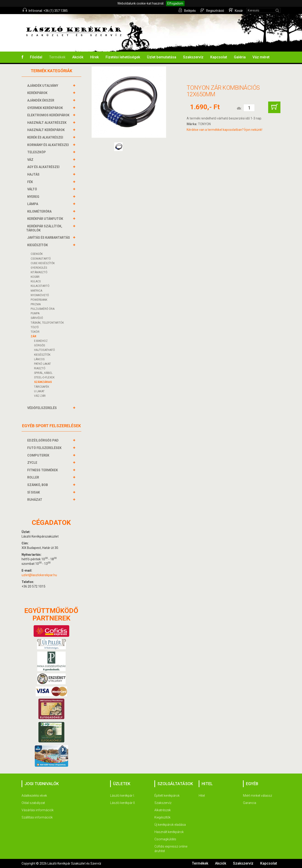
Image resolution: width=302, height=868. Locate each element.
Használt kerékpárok (169, 832)
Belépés (187, 10)
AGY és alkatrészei (44, 167)
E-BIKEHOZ (41, 341)
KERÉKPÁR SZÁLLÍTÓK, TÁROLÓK (44, 228)
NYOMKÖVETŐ (40, 295)
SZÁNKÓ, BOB (38, 485)
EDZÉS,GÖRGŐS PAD (43, 440)
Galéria (240, 57)
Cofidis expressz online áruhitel (171, 849)
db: (239, 108)
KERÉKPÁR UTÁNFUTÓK (46, 219)
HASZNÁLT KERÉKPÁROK (47, 130)
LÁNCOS (39, 359)
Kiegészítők (162, 817)
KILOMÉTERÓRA (40, 211)
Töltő (35, 327)
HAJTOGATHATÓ (45, 350)
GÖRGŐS (40, 345)
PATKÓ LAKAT (42, 364)
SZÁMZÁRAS (43, 382)
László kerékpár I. (122, 796)
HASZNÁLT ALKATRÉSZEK (47, 123)
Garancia (250, 803)
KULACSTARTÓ (40, 286)
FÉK (31, 182)
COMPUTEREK (39, 455)
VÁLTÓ (33, 189)
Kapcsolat (219, 57)
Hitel (202, 796)
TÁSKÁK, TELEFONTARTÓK (47, 323)
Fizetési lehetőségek (123, 57)
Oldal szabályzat (33, 803)
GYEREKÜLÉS (39, 268)
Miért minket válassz (257, 796)
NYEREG (34, 197)
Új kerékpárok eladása (170, 825)
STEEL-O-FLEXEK (44, 377)
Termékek (57, 57)
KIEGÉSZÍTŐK (38, 245)
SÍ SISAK (34, 492)
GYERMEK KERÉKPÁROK (46, 108)
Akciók (78, 57)
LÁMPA (33, 204)
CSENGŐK (37, 254)
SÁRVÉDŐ (37, 318)
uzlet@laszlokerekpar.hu (39, 575)
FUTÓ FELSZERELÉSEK (45, 448)
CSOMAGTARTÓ (41, 259)
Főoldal (36, 57)
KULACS (36, 281)
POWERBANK (39, 300)
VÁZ (31, 160)
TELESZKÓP (37, 152)
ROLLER (34, 477)
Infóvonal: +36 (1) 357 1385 (45, 10)
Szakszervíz (193, 57)
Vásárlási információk (38, 810)
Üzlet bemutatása (162, 57)
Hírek (94, 57)
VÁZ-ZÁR (40, 396)
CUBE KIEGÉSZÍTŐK (43, 263)
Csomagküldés (165, 839)
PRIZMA (36, 304)
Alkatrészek (163, 810)
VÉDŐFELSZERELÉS (43, 408)
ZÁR (33, 336)
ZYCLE (33, 463)
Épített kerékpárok (167, 796)
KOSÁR (35, 277)
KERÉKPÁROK (38, 93)
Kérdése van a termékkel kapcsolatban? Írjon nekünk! (224, 130)
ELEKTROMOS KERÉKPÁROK (49, 115)
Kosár (236, 10)
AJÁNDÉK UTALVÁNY (43, 86)
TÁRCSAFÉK (42, 387)
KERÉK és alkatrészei (46, 137)
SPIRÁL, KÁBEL (43, 373)
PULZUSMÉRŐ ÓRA (43, 309)
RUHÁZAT (35, 500)
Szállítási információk (37, 817)
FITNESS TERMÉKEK (43, 470)
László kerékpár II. (123, 803)
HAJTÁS (34, 174)
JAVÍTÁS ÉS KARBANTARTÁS (49, 238)
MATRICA (36, 291)
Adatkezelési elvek (34, 796)
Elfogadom (175, 3)
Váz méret (261, 57)
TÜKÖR (35, 332)
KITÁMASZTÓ (39, 272)
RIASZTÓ (40, 368)
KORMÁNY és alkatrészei (49, 145)
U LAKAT (39, 391)
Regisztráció (212, 10)
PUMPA (35, 313)
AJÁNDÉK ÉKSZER (41, 100)
